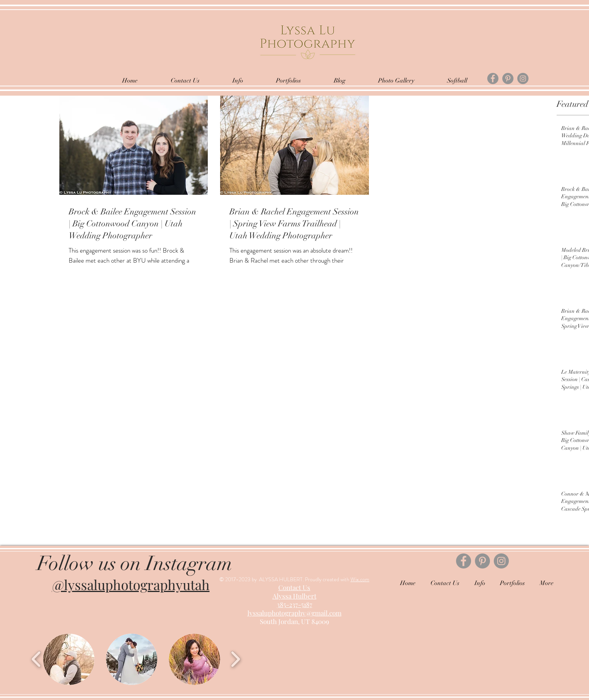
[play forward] (235, 659)
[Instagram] (523, 78)
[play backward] (36, 659)
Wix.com (360, 579)
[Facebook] (493, 78)
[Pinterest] (508, 78)
